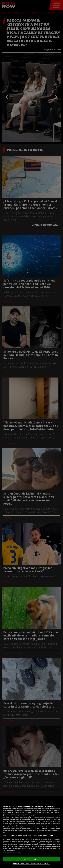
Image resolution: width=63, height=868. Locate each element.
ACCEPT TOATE (31, 859)
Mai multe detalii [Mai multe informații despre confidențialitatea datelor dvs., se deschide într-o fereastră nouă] (35, 814)
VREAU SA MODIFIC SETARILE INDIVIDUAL (31, 863)
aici (29, 825)
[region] (32, 832)
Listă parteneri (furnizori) (12, 853)
